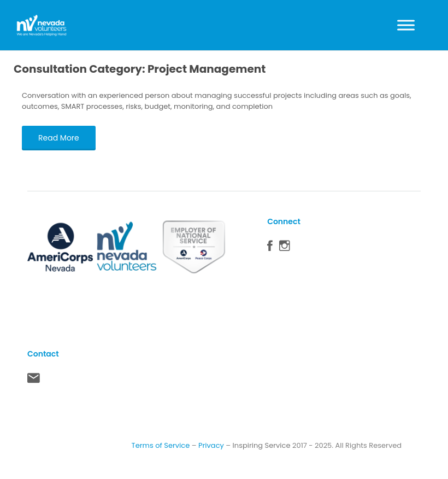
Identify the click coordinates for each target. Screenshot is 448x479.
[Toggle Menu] (406, 25)
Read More (59, 138)
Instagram (285, 248)
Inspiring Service (262, 445)
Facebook (270, 248)
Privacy (211, 445)
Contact (34, 381)
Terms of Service (161, 445)
